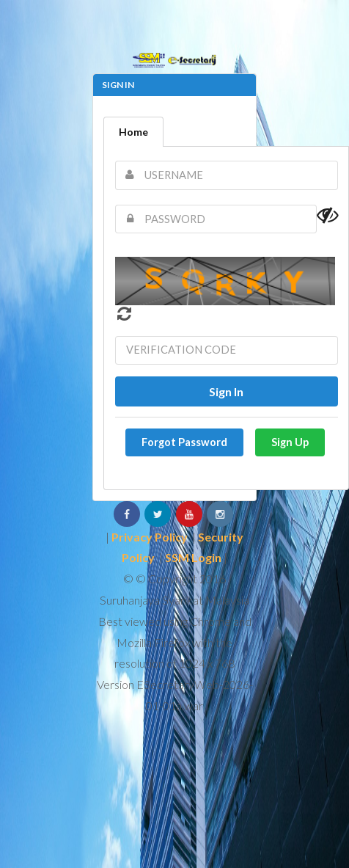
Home (133, 132)
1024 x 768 (207, 663)
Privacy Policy (150, 537)
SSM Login (193, 557)
